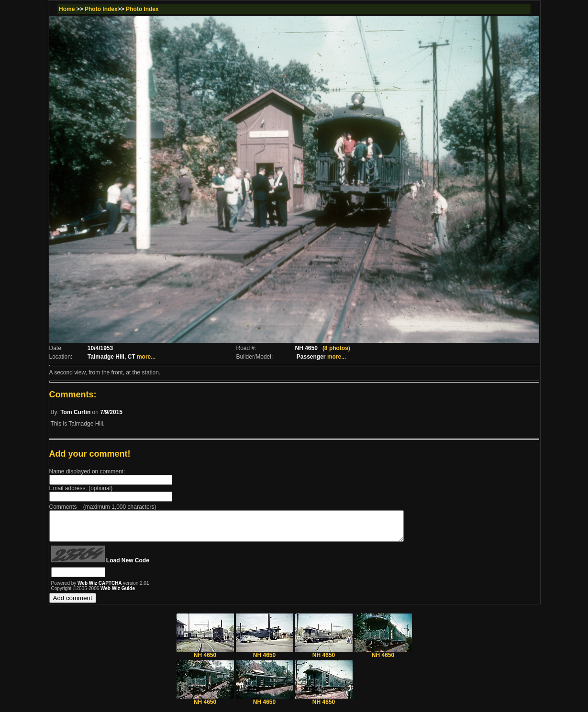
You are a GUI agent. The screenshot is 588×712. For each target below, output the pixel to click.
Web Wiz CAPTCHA (100, 589)
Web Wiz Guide (118, 594)
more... (146, 357)
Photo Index (101, 9)
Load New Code (128, 566)
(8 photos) (336, 348)
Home (67, 9)
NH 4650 (205, 658)
